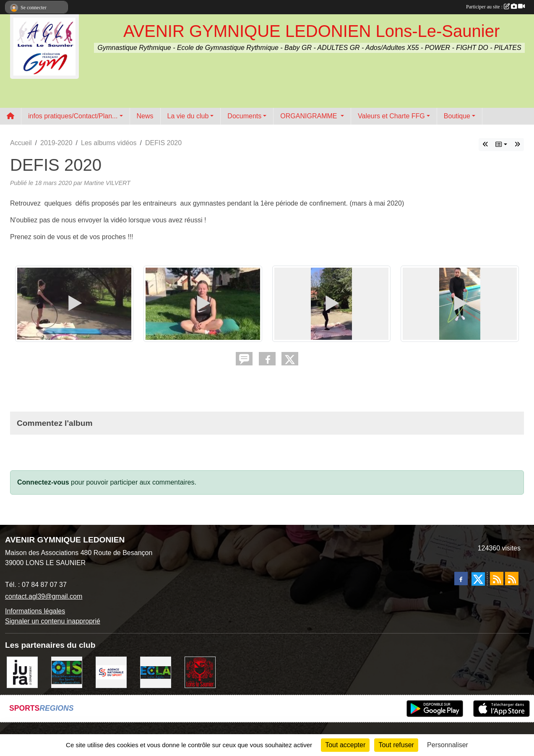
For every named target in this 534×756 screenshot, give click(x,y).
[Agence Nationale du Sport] (111, 672)
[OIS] (67, 672)
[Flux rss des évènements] (512, 579)
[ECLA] (156, 672)
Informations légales (35, 611)
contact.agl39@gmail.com (44, 596)
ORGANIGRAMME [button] (310, 116)
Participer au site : (495, 7)
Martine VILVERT (107, 183)
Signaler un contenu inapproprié (53, 621)
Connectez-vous (43, 482)
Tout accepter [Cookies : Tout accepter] (345, 745)
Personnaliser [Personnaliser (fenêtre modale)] (448, 745)
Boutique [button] (457, 116)
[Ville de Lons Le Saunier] (200, 672)
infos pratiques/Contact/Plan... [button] (73, 116)
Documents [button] (244, 116)
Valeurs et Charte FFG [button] (391, 116)
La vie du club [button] (188, 116)
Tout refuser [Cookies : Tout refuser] (396, 745)
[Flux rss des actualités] (497, 579)
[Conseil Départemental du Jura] (22, 672)
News (145, 116)
